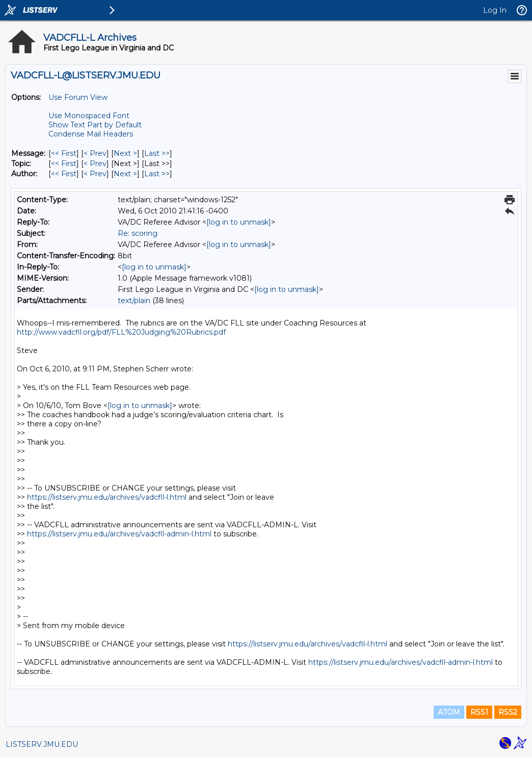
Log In (495, 10)
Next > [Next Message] (125, 153)
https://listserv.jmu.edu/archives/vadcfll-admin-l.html (119, 534)
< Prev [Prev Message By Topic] (95, 164)
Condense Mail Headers (91, 134)
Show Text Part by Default (95, 125)
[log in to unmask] (239, 222)
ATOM (449, 712)
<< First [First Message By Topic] (64, 164)
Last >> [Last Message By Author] (157, 174)
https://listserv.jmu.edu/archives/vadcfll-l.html (107, 497)
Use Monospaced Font (89, 116)
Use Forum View (78, 97)
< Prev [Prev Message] (95, 153)
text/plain (134, 301)
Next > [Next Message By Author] (125, 174)
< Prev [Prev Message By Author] (95, 174)
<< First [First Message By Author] (64, 174)
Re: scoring (138, 233)
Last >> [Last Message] (157, 153)
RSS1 (479, 712)
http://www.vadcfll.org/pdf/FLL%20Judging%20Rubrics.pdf (121, 332)
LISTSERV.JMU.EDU (42, 744)
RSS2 (508, 712)
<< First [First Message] (64, 153)
